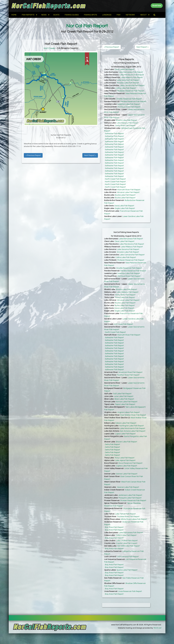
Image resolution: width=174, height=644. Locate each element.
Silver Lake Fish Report (124, 399)
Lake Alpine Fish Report (125, 460)
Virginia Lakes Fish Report (128, 412)
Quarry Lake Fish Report (127, 570)
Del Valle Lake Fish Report (128, 546)
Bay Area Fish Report (114, 527)
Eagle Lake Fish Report (125, 208)
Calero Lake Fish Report (126, 535)
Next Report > (90, 155)
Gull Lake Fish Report (122, 394)
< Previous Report (33, 155)
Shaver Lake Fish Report (126, 442)
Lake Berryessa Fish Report (131, 72)
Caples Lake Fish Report (126, 466)
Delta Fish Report (113, 444)
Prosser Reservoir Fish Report (133, 501)
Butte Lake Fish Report (125, 306)
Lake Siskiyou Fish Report (127, 123)
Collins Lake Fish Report (126, 88)
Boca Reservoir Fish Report (130, 463)
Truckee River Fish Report (128, 517)
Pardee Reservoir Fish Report (133, 102)
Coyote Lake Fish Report (127, 543)
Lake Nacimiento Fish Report (132, 428)
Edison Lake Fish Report (126, 423)
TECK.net (157, 628)
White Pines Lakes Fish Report (134, 519)
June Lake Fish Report (124, 396)
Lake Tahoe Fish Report (125, 514)
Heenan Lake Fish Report (128, 487)
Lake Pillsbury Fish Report (132, 77)
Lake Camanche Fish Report (132, 85)
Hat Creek (49, 48)
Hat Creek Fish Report (123, 324)
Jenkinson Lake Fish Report (130, 495)
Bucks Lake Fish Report (125, 195)
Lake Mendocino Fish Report (132, 75)
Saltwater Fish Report (114, 134)
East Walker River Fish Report (133, 415)
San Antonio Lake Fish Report (133, 431)
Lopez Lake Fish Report (125, 434)
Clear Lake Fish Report (124, 69)
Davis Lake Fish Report (124, 206)
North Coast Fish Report (115, 179)
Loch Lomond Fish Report (128, 557)
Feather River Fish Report (128, 375)
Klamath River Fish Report (129, 190)
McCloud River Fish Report (129, 107)
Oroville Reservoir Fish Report (129, 99)
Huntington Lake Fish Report (131, 426)
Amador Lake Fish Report (128, 83)
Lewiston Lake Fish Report (129, 104)
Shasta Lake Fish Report (126, 120)
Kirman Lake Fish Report (127, 402)
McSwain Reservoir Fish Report (131, 91)
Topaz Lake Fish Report (125, 404)
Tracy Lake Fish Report (124, 458)
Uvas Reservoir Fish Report (130, 591)
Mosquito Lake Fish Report (130, 498)
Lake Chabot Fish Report (127, 541)
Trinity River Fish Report (125, 126)
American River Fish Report (130, 372)
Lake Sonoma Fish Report (128, 80)
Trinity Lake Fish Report (125, 297)
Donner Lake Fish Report (127, 474)
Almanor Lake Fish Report (128, 192)
